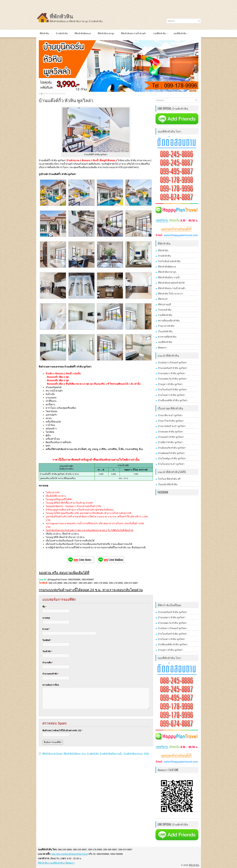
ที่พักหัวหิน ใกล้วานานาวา (171, 294)
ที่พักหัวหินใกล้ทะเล (72, 754)
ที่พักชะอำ (163, 299)
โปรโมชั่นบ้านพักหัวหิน (169, 261)
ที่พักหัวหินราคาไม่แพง (52, 754)
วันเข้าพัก (47, 651)
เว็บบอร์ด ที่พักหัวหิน (168, 484)
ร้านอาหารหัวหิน (166, 326)
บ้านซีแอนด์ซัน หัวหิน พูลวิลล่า (173, 400)
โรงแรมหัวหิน (165, 310)
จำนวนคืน (48, 663)
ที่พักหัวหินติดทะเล (167, 267)
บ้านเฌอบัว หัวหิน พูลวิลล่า (171, 437)
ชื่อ (44, 607)
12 (62, 94)
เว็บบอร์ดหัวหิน (165, 331)
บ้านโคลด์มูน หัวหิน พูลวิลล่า (172, 458)
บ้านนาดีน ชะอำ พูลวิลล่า (170, 415)
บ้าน (84, 754)
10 (58, 94)
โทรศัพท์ (47, 640)
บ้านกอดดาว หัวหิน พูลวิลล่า (172, 373)
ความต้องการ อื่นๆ (51, 685)
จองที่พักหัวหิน (165, 342)
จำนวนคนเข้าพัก (51, 674)
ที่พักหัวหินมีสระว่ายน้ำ (169, 278)
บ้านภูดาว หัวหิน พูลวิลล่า (170, 384)
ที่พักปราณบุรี (164, 304)
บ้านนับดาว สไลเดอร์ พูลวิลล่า (172, 363)
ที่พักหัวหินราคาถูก (167, 272)
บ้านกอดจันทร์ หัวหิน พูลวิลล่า (173, 368)
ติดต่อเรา (162, 348)
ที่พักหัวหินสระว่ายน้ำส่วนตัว (172, 288)
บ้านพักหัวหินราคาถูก (133, 754)
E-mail (46, 629)
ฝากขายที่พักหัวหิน (167, 337)
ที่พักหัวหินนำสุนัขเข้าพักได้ (171, 283)
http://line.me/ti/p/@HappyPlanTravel (70, 854)
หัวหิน (146, 754)
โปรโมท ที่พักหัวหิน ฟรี (169, 479)
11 (60, 94)
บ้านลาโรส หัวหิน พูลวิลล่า (171, 421)
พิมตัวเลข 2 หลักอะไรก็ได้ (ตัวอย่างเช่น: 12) (62, 730)
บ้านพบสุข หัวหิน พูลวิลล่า (171, 432)
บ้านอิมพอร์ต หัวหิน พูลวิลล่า (172, 448)
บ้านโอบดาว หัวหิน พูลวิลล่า (172, 395)
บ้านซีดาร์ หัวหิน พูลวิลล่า (170, 442)
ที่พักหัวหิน (61, 17)
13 (64, 94)
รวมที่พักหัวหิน (165, 315)
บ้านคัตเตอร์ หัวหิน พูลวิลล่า (171, 453)
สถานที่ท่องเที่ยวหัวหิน (169, 321)
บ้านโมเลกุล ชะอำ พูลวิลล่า (171, 464)
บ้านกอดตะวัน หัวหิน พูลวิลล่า (172, 379)
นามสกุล (46, 618)
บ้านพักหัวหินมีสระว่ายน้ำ (111, 754)
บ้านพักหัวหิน (93, 754)
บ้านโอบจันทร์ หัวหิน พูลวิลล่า (172, 390)
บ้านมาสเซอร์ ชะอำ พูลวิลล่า (172, 426)
